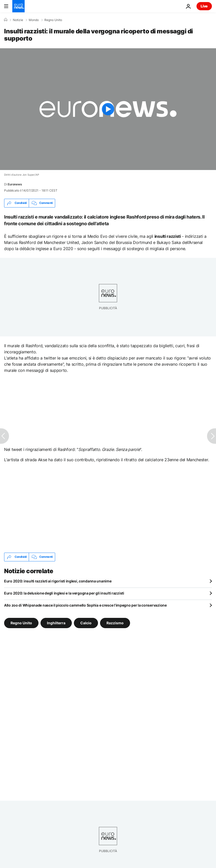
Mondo (34, 20)
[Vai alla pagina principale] (18, 6)
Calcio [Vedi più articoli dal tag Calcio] (86, 623)
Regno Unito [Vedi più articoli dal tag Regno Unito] (21, 623)
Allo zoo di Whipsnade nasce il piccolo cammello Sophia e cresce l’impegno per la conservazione (85, 605)
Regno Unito (53, 20)
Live (204, 6)
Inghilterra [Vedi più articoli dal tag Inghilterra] (56, 623)
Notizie (18, 20)
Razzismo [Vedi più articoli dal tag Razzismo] (115, 623)
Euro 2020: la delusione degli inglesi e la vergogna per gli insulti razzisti (64, 593)
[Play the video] (108, 109)
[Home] (6, 20)
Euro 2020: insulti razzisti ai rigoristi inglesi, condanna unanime (58, 581)
